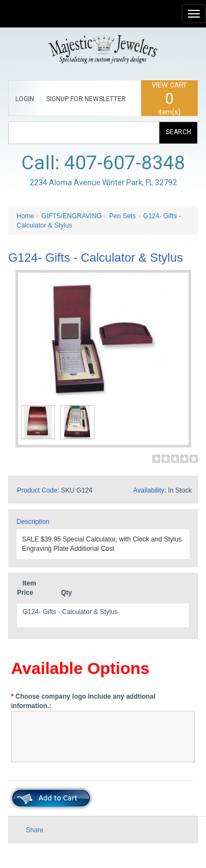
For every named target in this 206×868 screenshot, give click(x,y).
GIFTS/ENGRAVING (71, 216)
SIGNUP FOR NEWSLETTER (86, 99)
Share (35, 830)
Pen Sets (123, 216)
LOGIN (25, 99)
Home (25, 216)
